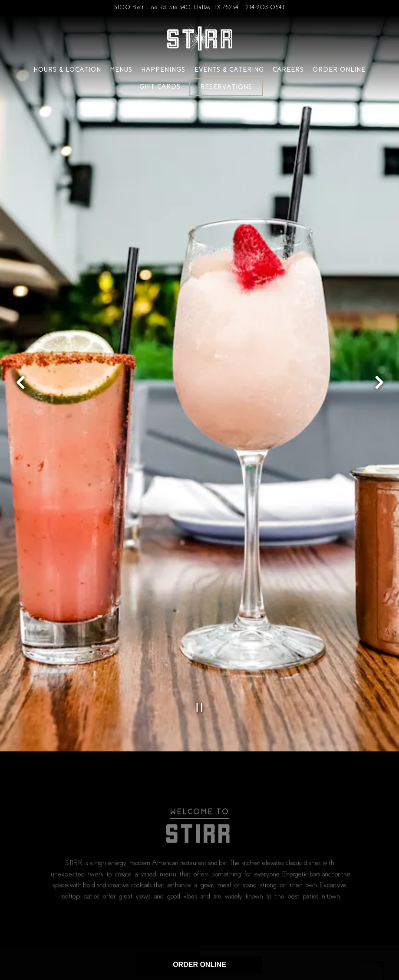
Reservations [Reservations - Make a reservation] (226, 87)
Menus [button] (121, 70)
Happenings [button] (163, 70)
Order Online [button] (339, 70)
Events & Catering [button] (229, 70)
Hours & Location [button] (67, 70)
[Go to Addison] (176, 7)
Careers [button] (288, 70)
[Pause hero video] (200, 668)
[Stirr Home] (200, 38)
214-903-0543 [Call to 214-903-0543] (265, 7)
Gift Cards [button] (160, 86)
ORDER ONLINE (199, 965)
